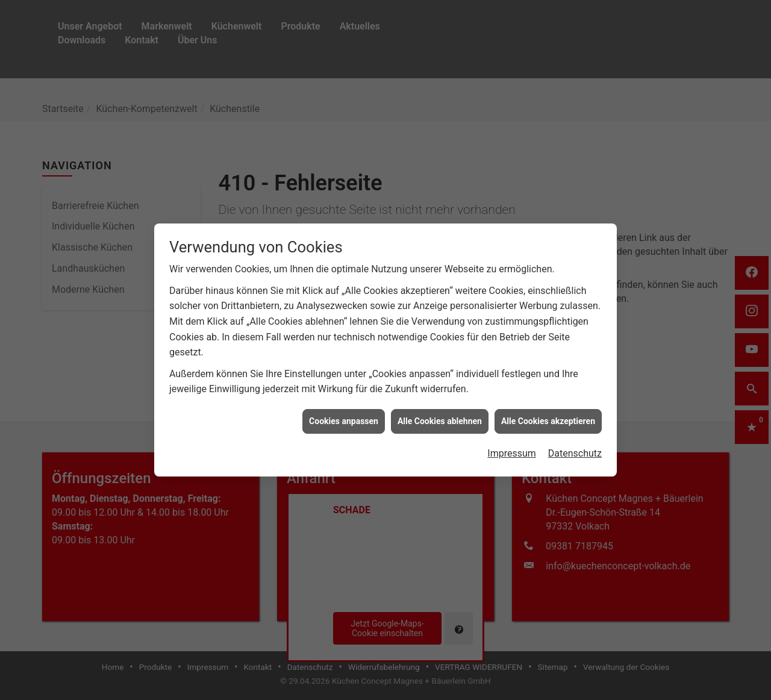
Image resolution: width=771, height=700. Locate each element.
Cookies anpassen (344, 416)
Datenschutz (575, 448)
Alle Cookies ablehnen (440, 416)
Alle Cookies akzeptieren (548, 416)
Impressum (512, 448)
